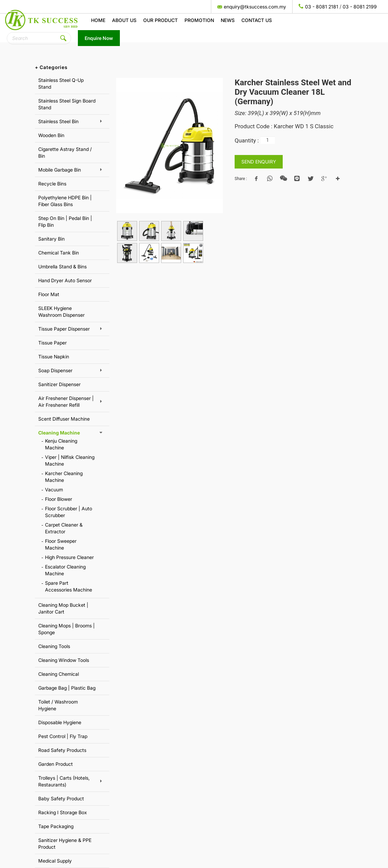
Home (98, 20)
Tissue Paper (52, 343)
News (228, 20)
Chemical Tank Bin (59, 253)
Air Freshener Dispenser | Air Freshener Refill (66, 402)
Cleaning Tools (54, 646)
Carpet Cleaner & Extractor (64, 528)
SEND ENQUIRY (259, 162)
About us (124, 20)
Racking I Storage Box (63, 812)
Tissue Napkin (54, 357)
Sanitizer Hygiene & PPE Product (65, 843)
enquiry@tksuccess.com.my (255, 7)
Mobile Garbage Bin (60, 170)
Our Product (160, 20)
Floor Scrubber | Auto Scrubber (69, 512)
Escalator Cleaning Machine (65, 570)
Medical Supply (55, 861)
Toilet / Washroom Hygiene (58, 705)
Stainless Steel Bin (58, 121)
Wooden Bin (51, 135)
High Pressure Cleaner (69, 557)
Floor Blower (59, 499)
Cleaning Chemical (59, 674)
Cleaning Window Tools (64, 660)
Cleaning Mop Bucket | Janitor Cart (63, 608)
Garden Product (56, 764)
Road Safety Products (62, 750)
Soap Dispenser (55, 370)
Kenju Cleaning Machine (61, 444)
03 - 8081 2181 (322, 7)
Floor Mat (49, 294)
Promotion (199, 20)
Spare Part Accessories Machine (69, 586)
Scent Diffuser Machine (64, 419)
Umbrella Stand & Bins (62, 266)
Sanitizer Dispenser (59, 384)
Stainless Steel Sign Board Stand (67, 104)
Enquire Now (99, 38)
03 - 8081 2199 (360, 7)
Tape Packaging (56, 826)
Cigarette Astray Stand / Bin (65, 152)
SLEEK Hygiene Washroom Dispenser (61, 311)
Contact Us (257, 20)
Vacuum (54, 489)
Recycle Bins (52, 184)
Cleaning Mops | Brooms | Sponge (67, 629)
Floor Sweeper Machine (61, 544)
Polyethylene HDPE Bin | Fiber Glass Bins (65, 201)
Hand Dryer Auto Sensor (65, 280)
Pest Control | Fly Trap (63, 736)
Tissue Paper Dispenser (64, 329)
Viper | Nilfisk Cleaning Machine (70, 460)
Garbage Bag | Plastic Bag (67, 688)
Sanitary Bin (51, 239)
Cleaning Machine (59, 433)
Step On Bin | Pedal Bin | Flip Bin (65, 221)
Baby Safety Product (61, 798)
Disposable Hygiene (60, 722)
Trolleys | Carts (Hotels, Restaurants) (64, 781)
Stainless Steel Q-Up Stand (61, 83)
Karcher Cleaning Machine (64, 477)
